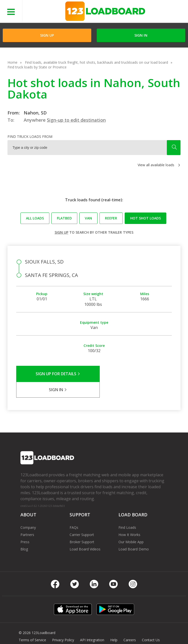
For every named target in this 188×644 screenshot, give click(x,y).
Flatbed (64, 218)
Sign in (141, 35)
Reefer (111, 218)
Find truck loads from (30, 136)
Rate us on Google (63, 631)
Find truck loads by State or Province (37, 67)
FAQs (74, 511)
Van (88, 218)
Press (25, 526)
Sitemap (25, 631)
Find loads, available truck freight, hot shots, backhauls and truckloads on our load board (96, 62)
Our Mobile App (131, 526)
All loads (35, 218)
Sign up (61, 232)
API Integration (92, 624)
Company (28, 511)
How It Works (129, 519)
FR (40, 631)
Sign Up (47, 35)
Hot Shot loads (145, 218)
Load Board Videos (85, 533)
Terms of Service (32, 624)
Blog (24, 533)
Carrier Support (82, 519)
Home (12, 62)
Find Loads (127, 511)
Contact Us (151, 624)
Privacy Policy (63, 624)
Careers (130, 624)
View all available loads (156, 165)
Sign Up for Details (55, 374)
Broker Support (82, 526)
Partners (27, 519)
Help (114, 624)
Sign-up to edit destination (76, 120)
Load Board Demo (134, 533)
